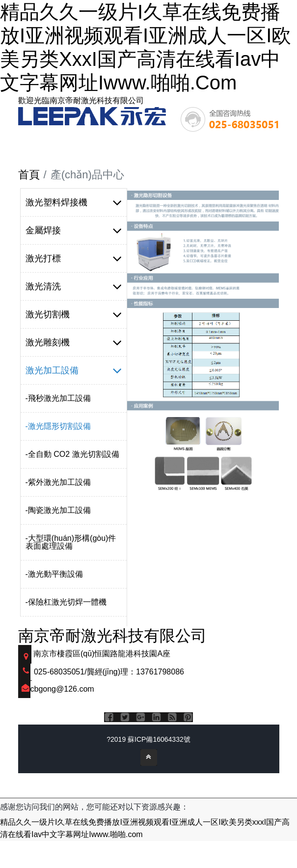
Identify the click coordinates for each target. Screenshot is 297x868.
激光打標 (74, 258)
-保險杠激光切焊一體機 (66, 602)
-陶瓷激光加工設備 (58, 510)
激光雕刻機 (74, 342)
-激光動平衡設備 (54, 574)
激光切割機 (74, 314)
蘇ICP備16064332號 (159, 739)
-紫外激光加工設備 (58, 482)
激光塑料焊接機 (74, 202)
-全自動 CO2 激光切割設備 (72, 454)
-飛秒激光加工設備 (58, 398)
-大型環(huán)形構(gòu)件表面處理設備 (71, 542)
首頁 (29, 175)
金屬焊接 (74, 230)
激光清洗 (74, 286)
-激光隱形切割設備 (58, 426)
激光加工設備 (74, 370)
